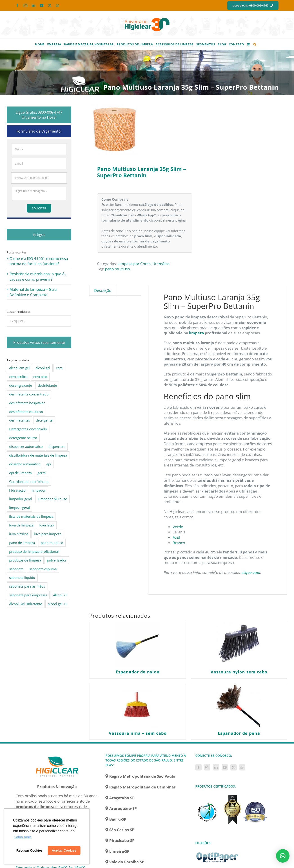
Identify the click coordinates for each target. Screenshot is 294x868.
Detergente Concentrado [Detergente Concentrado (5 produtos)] (28, 429)
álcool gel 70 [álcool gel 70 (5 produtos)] (58, 604)
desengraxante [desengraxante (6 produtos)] (21, 385)
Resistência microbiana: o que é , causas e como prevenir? (38, 276)
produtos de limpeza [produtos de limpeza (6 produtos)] (25, 560)
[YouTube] (225, 767)
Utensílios (161, 264)
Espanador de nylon (138, 672)
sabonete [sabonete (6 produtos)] (16, 569)
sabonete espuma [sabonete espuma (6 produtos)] (43, 569)
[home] (57, 756)
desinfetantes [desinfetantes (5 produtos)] (20, 420)
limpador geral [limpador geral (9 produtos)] (21, 499)
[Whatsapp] (242, 767)
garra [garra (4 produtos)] (42, 473)
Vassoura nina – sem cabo (138, 733)
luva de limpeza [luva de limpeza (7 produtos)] (21, 525)
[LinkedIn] (216, 767)
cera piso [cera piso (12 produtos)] (40, 377)
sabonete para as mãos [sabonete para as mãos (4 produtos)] (27, 586)
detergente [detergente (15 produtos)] (44, 420)
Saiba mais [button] (23, 837)
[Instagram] (207, 767)
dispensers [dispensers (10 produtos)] (57, 446)
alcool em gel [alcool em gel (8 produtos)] (19, 368)
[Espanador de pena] (239, 706)
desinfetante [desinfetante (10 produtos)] (47, 385)
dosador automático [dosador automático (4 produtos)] (25, 464)
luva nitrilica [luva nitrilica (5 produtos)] (19, 534)
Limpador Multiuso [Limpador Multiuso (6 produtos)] (52, 499)
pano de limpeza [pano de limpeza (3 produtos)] (22, 543)
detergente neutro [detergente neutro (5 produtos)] (23, 438)
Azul (176, 537)
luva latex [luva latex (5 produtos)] (47, 525)
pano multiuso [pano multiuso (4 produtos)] (52, 543)
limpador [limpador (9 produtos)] (39, 490)
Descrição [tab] (103, 290)
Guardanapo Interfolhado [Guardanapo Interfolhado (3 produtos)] (29, 482)
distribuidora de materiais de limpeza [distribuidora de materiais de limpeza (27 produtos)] (38, 455)
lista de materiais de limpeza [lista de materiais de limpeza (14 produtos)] (31, 516)
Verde (178, 527)
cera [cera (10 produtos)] (59, 368)
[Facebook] (198, 767)
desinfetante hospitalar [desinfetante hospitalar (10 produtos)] (27, 403)
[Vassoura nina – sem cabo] (138, 706)
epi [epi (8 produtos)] (49, 464)
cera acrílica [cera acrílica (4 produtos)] (18, 377)
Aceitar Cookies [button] (64, 850)
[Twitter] (234, 767)
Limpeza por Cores (134, 264)
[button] (255, 44)
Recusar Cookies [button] (30, 850)
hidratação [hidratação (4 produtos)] (17, 490)
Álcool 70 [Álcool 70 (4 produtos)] (60, 595)
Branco (179, 543)
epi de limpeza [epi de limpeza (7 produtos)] (20, 473)
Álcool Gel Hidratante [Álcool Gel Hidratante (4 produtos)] (26, 604)
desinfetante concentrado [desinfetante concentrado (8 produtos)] (29, 394)
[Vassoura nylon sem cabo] (239, 644)
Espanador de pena (239, 733)
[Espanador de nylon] (138, 644)
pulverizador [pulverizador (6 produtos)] (57, 560)
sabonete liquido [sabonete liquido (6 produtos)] (22, 577)
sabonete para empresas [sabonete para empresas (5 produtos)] (28, 595)
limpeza (196, 333)
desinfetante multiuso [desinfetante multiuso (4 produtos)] (26, 412)
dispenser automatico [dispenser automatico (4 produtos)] (26, 446)
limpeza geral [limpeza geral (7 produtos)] (20, 508)
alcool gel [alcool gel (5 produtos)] (43, 368)
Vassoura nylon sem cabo (239, 672)
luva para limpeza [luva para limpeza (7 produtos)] (48, 534)
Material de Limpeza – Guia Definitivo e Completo (33, 292)
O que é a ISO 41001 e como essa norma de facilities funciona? (39, 261)
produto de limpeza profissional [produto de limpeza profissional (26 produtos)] (34, 551)
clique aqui (250, 572)
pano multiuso (117, 269)
